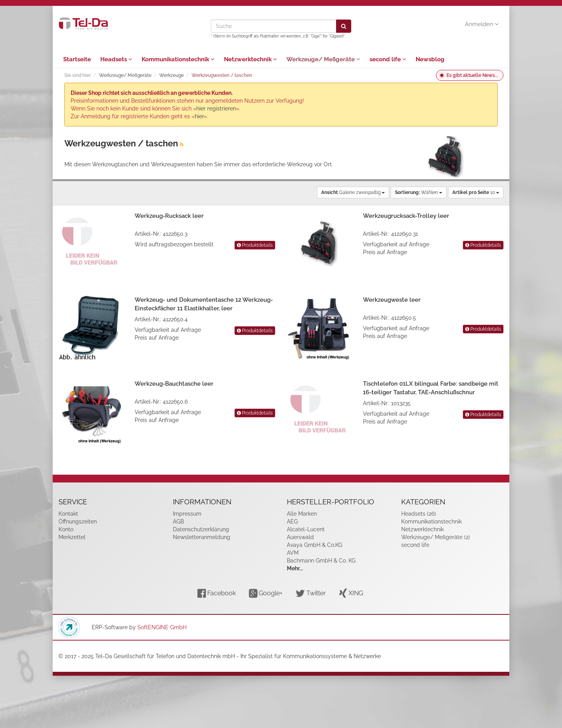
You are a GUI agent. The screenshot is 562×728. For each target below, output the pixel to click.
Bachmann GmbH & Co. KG (321, 561)
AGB (178, 522)
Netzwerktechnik (251, 59)
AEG (292, 522)
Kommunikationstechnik (178, 59)
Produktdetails (255, 245)
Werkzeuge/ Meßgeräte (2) (436, 537)
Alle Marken (302, 514)
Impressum (187, 514)
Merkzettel (72, 537)
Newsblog (430, 59)
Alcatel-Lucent (306, 529)
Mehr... (295, 568)
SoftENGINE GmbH (162, 627)
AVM (293, 553)
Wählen (419, 192)
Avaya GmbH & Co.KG (315, 545)
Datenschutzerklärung (201, 529)
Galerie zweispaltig (353, 192)
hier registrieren (216, 109)
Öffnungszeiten (78, 522)
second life (388, 59)
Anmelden (482, 24)
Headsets (116, 59)
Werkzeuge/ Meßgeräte (323, 59)
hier (199, 116)
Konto (66, 529)
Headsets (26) (419, 514)
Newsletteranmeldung (202, 537)
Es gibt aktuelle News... (472, 75)
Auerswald (300, 537)
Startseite (77, 59)
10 (476, 192)
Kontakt (68, 514)
